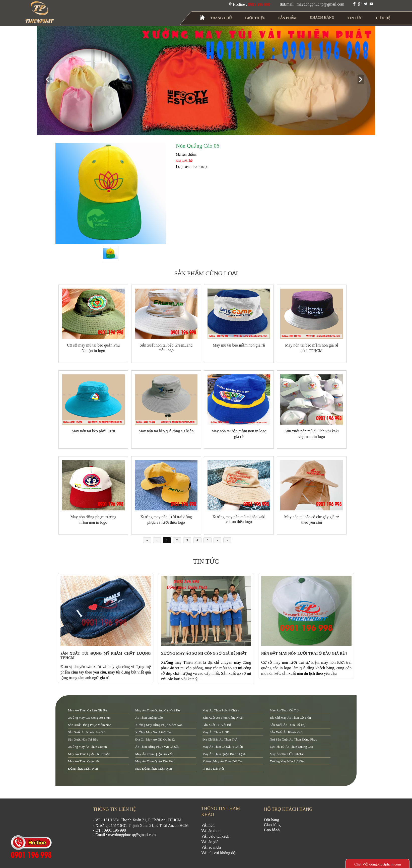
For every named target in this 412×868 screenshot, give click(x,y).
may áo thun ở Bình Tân (287, 754)
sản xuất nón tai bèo (83, 739)
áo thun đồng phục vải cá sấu (157, 747)
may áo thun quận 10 (83, 761)
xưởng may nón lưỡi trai (154, 732)
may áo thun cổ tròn (285, 710)
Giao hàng (272, 825)
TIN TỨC (355, 18)
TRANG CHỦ (221, 18)
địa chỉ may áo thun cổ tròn (290, 718)
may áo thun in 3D (216, 732)
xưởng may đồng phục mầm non (159, 725)
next (363, 80)
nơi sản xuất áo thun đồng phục (293, 739)
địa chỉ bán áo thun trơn (220, 739)
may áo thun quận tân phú (154, 761)
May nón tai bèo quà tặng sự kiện (166, 431)
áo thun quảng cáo (149, 718)
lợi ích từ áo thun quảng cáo (291, 747)
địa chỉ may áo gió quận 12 (155, 739)
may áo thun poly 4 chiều (221, 710)
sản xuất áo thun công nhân (223, 718)
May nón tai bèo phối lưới (93, 431)
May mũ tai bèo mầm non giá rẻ (239, 345)
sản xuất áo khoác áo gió (87, 732)
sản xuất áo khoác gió (286, 732)
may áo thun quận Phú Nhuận (89, 754)
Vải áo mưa (211, 847)
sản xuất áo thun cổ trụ (288, 725)
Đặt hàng (271, 820)
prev (49, 80)
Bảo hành (272, 830)
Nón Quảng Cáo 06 (198, 146)
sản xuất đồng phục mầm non (90, 725)
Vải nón (208, 825)
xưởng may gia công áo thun (89, 718)
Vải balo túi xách (215, 836)
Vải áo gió (210, 842)
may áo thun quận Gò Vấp (154, 754)
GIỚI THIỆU (255, 18)
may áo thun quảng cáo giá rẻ (158, 710)
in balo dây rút (213, 769)
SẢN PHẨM (287, 18)
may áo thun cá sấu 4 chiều (223, 747)
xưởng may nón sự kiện (287, 761)
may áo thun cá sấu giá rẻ (88, 710)
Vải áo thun (211, 831)
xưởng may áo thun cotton (87, 747)
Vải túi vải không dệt (219, 853)
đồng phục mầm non (83, 769)
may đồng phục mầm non (154, 769)
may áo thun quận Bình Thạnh (224, 754)
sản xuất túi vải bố (217, 725)
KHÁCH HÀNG (322, 17)
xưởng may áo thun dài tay (223, 761)
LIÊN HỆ (383, 18)
